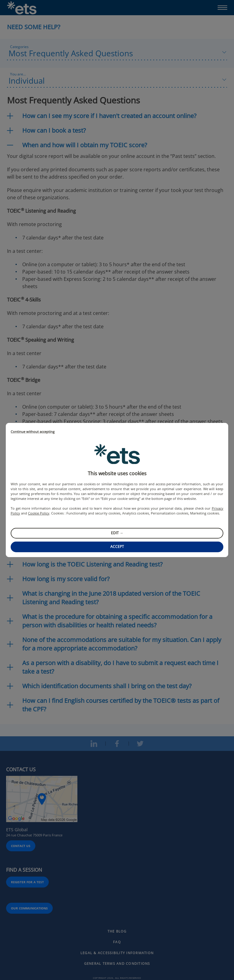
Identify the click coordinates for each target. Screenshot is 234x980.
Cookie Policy (39, 513)
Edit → (117, 533)
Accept (117, 547)
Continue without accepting (33, 432)
